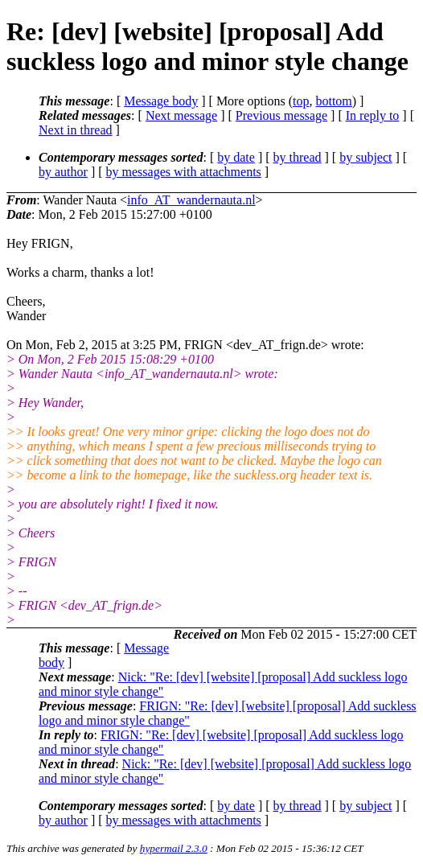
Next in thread (76, 130)
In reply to (373, 115)
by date (236, 157)
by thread (298, 157)
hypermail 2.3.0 (174, 848)
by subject (366, 157)
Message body (161, 101)
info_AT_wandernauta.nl (191, 200)
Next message (181, 115)
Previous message (281, 115)
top (301, 101)
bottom (333, 101)
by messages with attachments (184, 172)
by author (63, 172)
